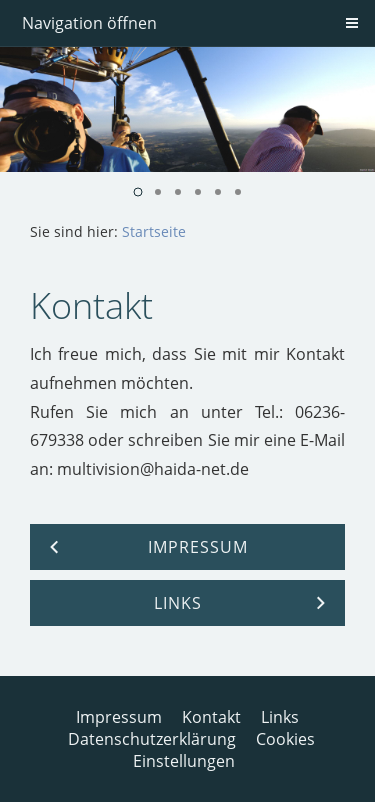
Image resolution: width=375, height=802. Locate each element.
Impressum (119, 717)
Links (280, 717)
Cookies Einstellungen (224, 750)
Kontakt (211, 717)
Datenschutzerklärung (152, 739)
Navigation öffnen (89, 23)
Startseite (154, 231)
